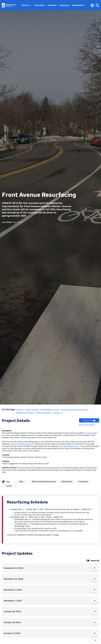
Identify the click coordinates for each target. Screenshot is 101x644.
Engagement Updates (25, 413)
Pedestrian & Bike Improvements (75, 410)
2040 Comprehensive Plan (69, 446)
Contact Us (58, 413)
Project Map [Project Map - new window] (89, 420)
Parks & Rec (40, 5)
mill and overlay (90, 433)
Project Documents (44, 413)
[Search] (97, 5)
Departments (79, 5)
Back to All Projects (87, 425)
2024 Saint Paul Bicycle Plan (20, 444)
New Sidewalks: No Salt (50, 410)
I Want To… (27, 5)
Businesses (65, 5)
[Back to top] (95, 640)
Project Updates (32, 410)
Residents (53, 5)
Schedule (20, 410)
